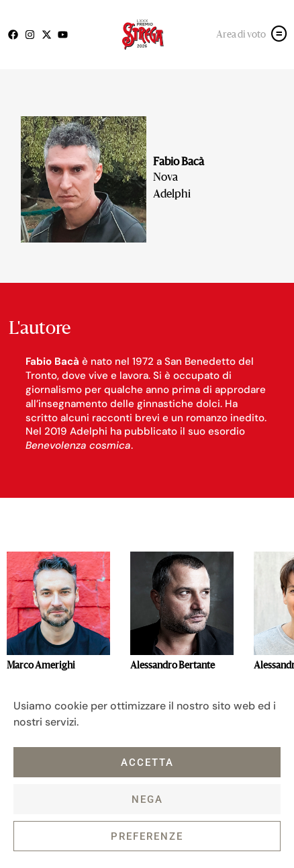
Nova (165, 178)
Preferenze (147, 836)
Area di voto (241, 35)
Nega (147, 799)
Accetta (147, 763)
